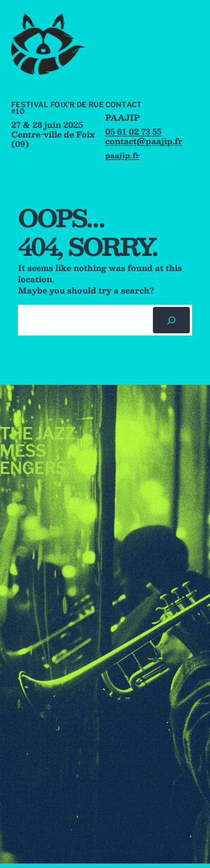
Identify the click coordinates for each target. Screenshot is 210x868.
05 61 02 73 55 (133, 131)
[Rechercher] (171, 320)
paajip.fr (123, 155)
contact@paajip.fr (144, 141)
